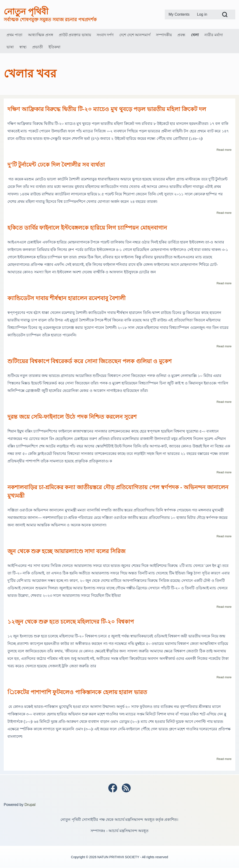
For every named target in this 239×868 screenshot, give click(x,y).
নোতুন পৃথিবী (26, 12)
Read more (224, 150)
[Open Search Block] (225, 14)
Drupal (30, 805)
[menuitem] (179, 14)
